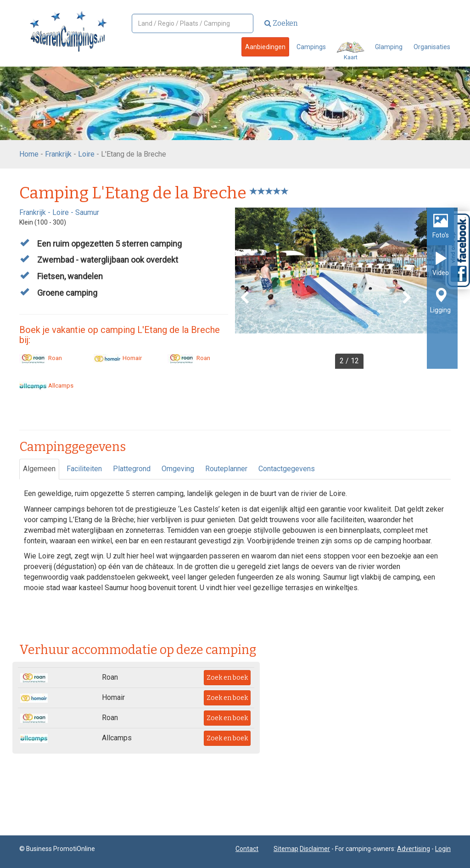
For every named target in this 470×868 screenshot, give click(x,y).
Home (29, 154)
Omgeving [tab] (178, 469)
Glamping (389, 47)
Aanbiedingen (265, 47)
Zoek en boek (227, 678)
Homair (118, 358)
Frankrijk (58, 154)
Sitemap (286, 849)
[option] (346, 288)
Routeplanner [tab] (226, 469)
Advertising (414, 849)
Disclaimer (315, 849)
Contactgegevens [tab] (287, 469)
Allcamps (46, 386)
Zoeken (281, 23)
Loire (86, 154)
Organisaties (432, 47)
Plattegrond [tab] (132, 469)
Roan (41, 358)
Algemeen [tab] (39, 469)
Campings (311, 47)
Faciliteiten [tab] (84, 469)
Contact (247, 849)
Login (443, 849)
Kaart (350, 51)
